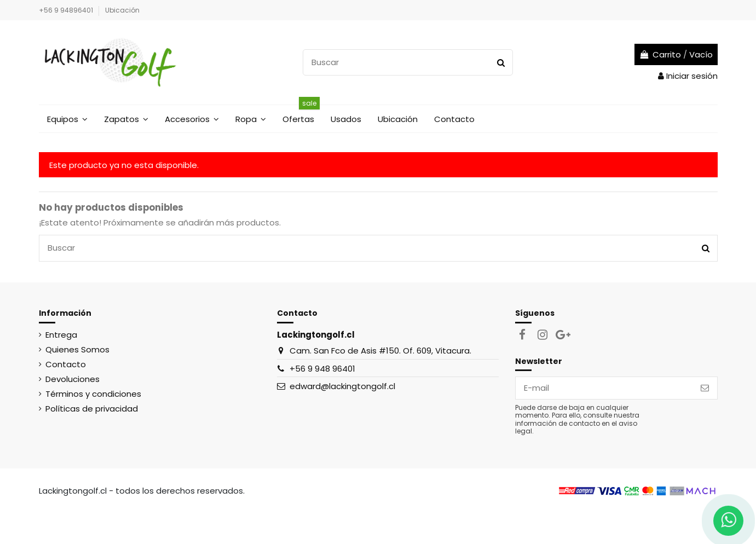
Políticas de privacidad (92, 409)
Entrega (61, 335)
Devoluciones (73, 379)
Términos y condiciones (93, 394)
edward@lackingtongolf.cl (342, 386)
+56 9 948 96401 (322, 369)
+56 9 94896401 (67, 10)
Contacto (66, 364)
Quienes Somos (77, 349)
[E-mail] (604, 388)
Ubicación (122, 10)
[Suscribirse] (705, 388)
